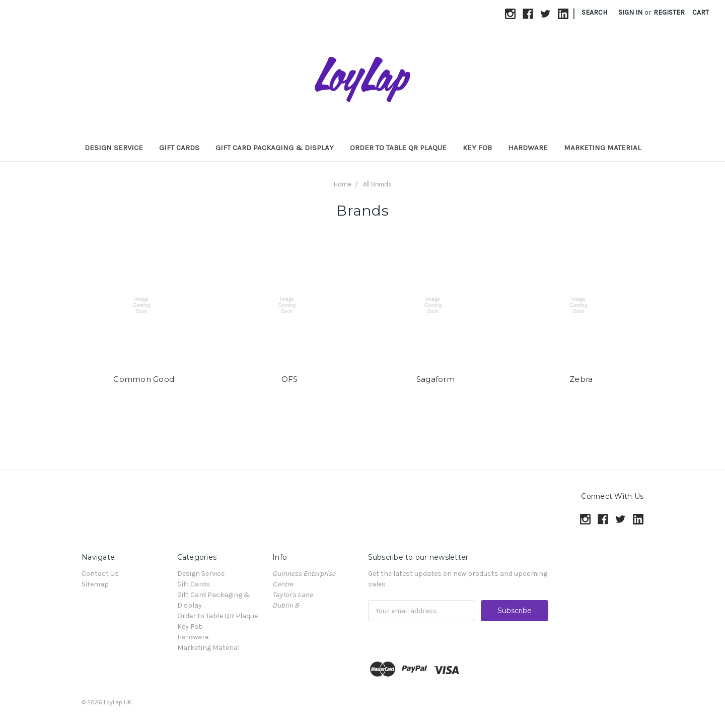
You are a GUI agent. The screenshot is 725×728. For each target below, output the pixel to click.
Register (669, 12)
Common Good (144, 379)
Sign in (630, 12)
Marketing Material (602, 148)
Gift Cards (179, 148)
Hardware (528, 148)
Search (594, 12)
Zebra (581, 379)
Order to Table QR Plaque (398, 148)
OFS (290, 379)
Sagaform (436, 379)
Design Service (114, 148)
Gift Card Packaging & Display (275, 148)
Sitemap (95, 584)
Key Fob (477, 148)
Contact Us (100, 574)
